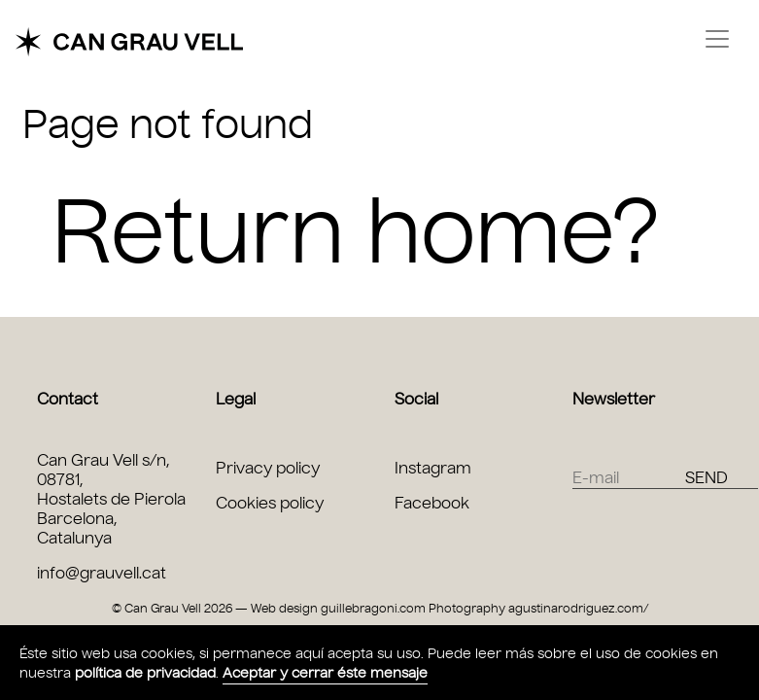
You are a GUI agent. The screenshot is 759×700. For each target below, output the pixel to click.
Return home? (356, 232)
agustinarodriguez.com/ (578, 608)
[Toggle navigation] (717, 39)
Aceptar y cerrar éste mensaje (325, 673)
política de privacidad (145, 673)
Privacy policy (268, 468)
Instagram (433, 468)
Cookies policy (270, 503)
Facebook (432, 503)
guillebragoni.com (373, 608)
